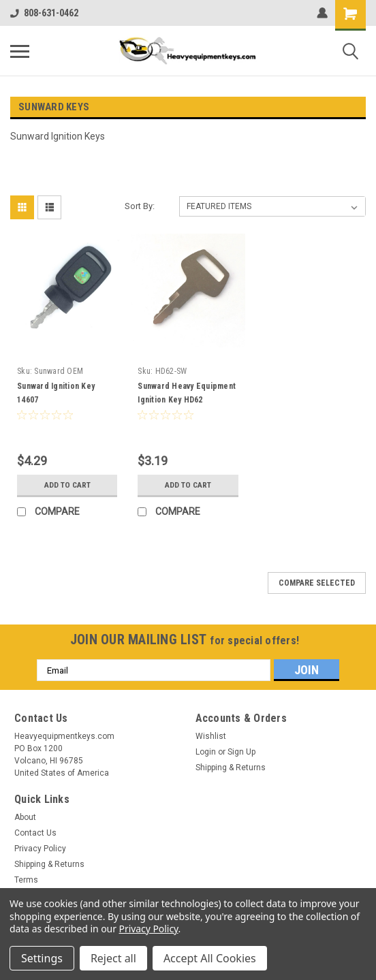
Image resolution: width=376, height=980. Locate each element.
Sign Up (241, 752)
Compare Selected (317, 583)
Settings (42, 958)
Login (206, 752)
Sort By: (140, 206)
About (25, 817)
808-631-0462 (44, 13)
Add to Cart (67, 485)
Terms (26, 880)
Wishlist (211, 736)
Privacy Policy (40, 849)
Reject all (113, 958)
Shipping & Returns (231, 768)
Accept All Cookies (210, 958)
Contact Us (35, 833)
